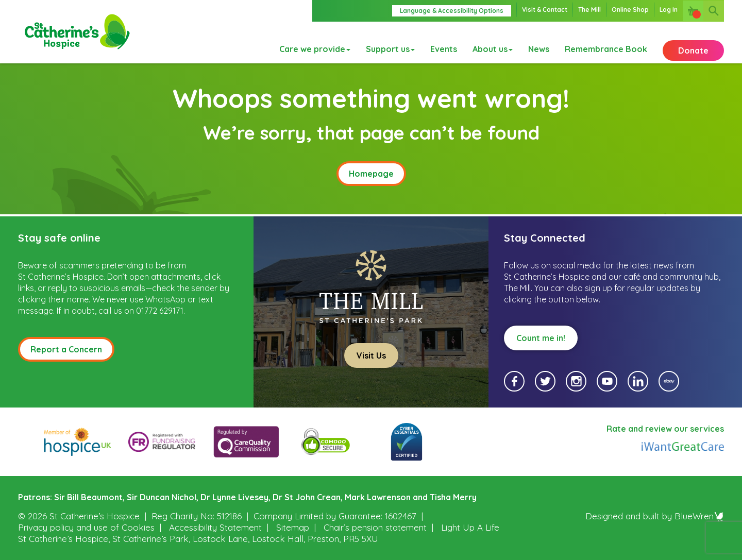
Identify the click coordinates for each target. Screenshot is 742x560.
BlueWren (699, 516)
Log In (669, 10)
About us (493, 43)
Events (444, 43)
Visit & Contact (545, 10)
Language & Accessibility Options (452, 11)
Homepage (371, 174)
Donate (693, 43)
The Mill (589, 10)
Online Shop (630, 10)
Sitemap (293, 527)
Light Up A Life (470, 527)
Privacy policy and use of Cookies (86, 527)
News (539, 43)
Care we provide (315, 43)
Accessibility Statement (215, 527)
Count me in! (541, 338)
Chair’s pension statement (375, 527)
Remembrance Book (606, 43)
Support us (390, 43)
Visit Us (371, 355)
